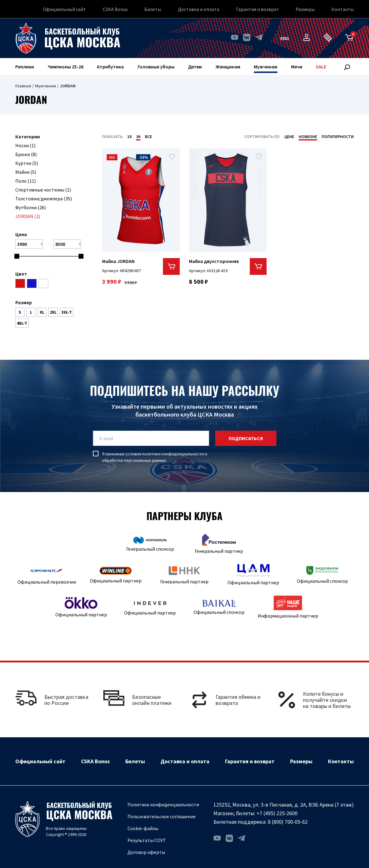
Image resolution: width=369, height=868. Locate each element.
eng (285, 38)
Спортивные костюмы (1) (43, 190)
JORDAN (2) (28, 216)
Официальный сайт (64, 9)
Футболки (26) (31, 207)
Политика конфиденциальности (163, 804)
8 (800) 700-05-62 (288, 822)
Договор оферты (146, 852)
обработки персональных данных (134, 460)
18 (129, 137)
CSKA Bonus (115, 9)
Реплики (25, 67)
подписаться (246, 438)
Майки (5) (26, 172)
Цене (289, 137)
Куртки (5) (27, 163)
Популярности (338, 137)
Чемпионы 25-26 (66, 67)
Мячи (297, 67)
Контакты (343, 9)
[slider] (17, 256)
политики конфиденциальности (173, 454)
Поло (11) (26, 181)
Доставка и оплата (199, 9)
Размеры (305, 9)
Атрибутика (110, 67)
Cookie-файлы (143, 828)
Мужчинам (266, 67)
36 (138, 137)
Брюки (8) (26, 154)
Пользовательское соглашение (162, 816)
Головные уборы (156, 67)
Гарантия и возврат (258, 9)
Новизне (308, 137)
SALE (321, 67)
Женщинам (228, 67)
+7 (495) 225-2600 (277, 813)
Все (148, 137)
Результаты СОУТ (147, 840)
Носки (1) (25, 145)
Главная (23, 86)
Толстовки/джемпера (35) (44, 199)
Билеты (153, 9)
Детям (195, 67)
